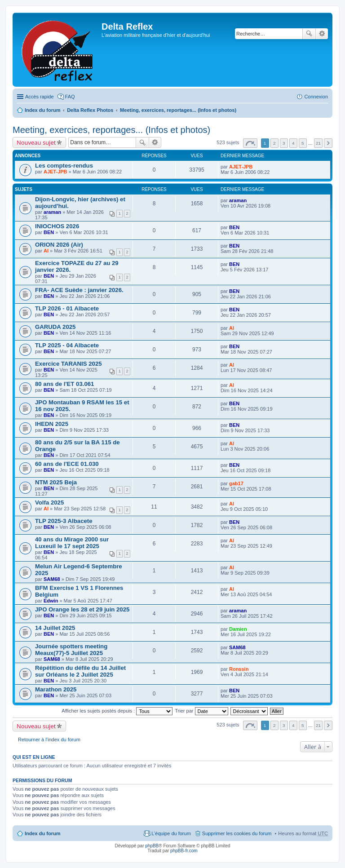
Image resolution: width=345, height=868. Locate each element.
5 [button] (303, 143)
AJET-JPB (55, 172)
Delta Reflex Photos (90, 110)
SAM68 (52, 579)
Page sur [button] (250, 143)
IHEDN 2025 (52, 424)
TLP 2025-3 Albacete (64, 521)
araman (52, 212)
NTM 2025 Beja (56, 482)
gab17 (236, 483)
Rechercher (309, 34)
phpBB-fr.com (184, 851)
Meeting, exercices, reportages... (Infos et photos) (178, 110)
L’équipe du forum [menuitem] (171, 833)
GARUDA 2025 (55, 327)
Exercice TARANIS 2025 (69, 364)
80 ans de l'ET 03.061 (64, 384)
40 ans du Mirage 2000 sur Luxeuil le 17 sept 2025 (72, 543)
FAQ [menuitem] (70, 97)
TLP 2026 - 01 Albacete (67, 308)
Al (46, 251)
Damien (238, 629)
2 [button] (274, 143)
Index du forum (42, 110)
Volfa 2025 (49, 503)
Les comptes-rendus (64, 166)
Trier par (201, 711)
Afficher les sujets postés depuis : (117, 711)
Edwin (51, 601)
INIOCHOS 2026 (57, 226)
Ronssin (239, 669)
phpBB (152, 846)
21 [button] (318, 143)
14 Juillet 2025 (55, 628)
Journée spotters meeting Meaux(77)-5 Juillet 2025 (71, 650)
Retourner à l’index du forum (49, 740)
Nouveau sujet (36, 142)
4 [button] (293, 143)
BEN (49, 232)
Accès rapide (40, 97)
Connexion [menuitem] (316, 97)
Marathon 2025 (56, 689)
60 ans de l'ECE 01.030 (67, 464)
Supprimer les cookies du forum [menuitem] (237, 833)
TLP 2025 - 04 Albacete (67, 345)
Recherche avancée (322, 34)
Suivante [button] (328, 143)
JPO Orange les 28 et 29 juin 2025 (82, 609)
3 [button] (284, 143)
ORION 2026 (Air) (59, 245)
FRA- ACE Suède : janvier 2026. (79, 290)
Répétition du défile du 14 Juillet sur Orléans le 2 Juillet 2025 (80, 671)
